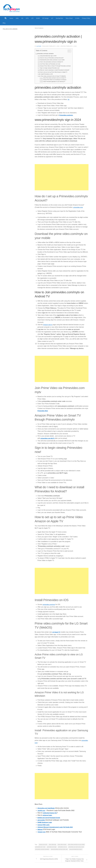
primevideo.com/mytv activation (46, 54)
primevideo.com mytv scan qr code (76, 847)
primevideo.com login (52, 847)
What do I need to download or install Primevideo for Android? (57, 70)
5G (69, 99)
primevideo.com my (62, 847)
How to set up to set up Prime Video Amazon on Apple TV (55, 72)
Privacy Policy (86, 18)
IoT (52, 18)
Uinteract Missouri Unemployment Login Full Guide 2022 (57, 827)
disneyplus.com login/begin (47, 808)
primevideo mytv (79, 207)
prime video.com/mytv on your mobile (76, 844)
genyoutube (42, 820)
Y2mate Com (42, 832)
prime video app (52, 844)
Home (11, 18)
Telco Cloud (69, 18)
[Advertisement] (62, 177)
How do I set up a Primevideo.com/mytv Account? (54, 58)
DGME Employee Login (46, 822)
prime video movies (62, 844)
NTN (27, 18)
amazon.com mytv (43, 844)
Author (39, 46)
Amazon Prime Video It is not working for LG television (56, 80)
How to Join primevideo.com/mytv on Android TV (53, 62)
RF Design (46, 18)
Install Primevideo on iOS (48, 74)
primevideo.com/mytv (50, 604)
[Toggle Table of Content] (73, 51)
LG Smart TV (57, 632)
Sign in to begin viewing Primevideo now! (51, 68)
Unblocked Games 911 (51, 813)
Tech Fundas (39, 28)
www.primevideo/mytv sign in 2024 (49, 56)
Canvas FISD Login (44, 825)
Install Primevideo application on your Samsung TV (56, 82)
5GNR (38, 18)
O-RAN (77, 18)
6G (22, 18)
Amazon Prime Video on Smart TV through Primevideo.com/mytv (57, 66)
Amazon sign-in (48, 324)
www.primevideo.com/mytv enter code (59, 849)
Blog (4, 23)
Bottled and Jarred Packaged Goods (50, 817)
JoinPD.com (42, 810)
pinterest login (48, 815)
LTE (32, 18)
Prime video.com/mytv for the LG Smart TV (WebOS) (55, 76)
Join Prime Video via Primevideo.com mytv (52, 64)
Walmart (40, 829)
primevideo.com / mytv (40, 847)
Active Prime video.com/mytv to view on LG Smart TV (56, 78)
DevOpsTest (59, 18)
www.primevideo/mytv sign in (76, 849)
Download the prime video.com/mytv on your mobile (54, 60)
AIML (17, 18)
